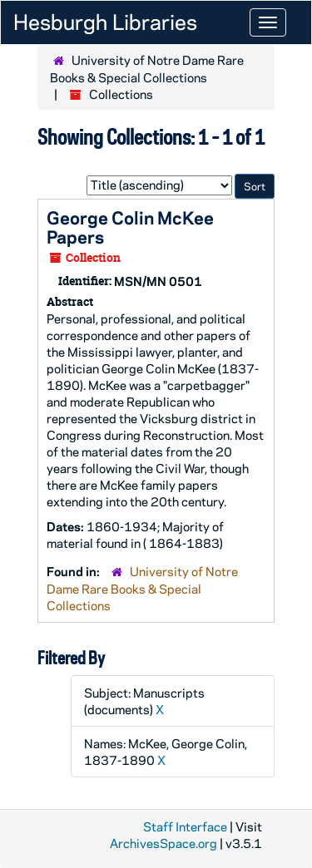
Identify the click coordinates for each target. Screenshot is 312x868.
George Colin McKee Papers (130, 227)
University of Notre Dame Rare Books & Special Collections (147, 69)
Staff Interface (185, 826)
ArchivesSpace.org (163, 843)
